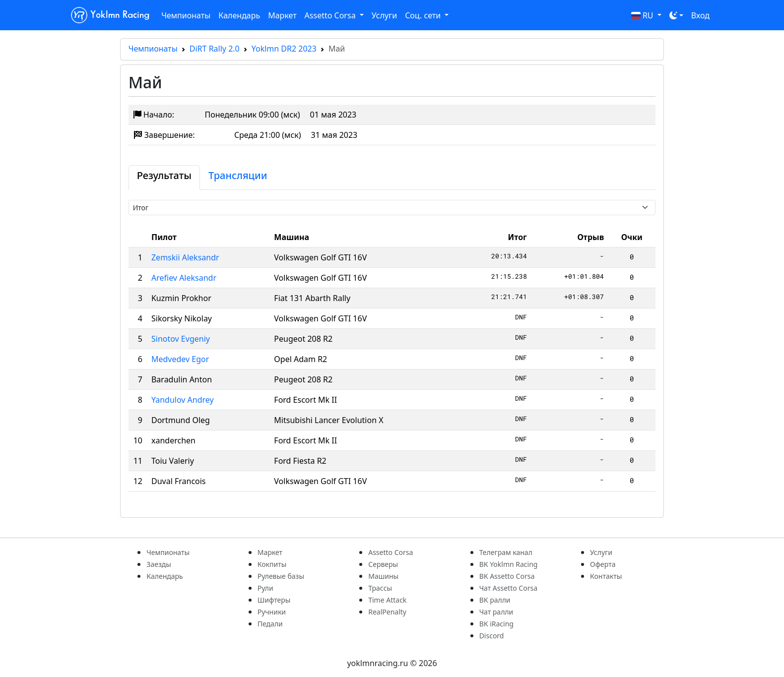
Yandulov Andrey (183, 400)
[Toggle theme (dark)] (676, 15)
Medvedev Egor (180, 359)
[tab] (164, 178)
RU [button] (643, 15)
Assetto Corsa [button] (331, 15)
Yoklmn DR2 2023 (284, 49)
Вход (700, 15)
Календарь (239, 15)
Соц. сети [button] (424, 15)
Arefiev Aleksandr (184, 278)
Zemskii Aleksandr (185, 257)
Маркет (282, 15)
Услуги (384, 15)
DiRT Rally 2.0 (215, 49)
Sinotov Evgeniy (181, 339)
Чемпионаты (186, 15)
